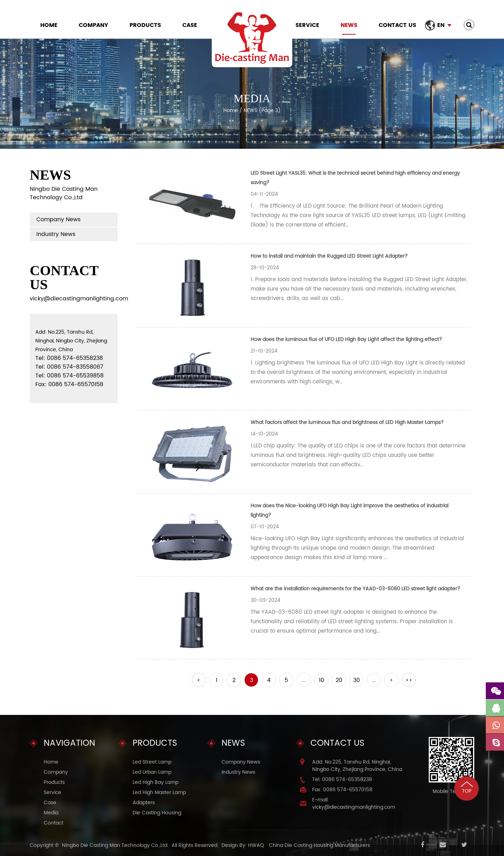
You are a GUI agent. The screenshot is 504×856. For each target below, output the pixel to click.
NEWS (349, 25)
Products (145, 25)
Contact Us (397, 25)
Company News (58, 220)
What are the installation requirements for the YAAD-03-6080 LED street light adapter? (355, 589)
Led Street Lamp (152, 762)
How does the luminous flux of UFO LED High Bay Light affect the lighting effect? (346, 339)
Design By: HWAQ (243, 845)
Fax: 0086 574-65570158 (342, 790)
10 (321, 680)
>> (409, 680)
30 (356, 680)
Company (93, 25)
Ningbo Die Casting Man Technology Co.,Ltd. (115, 845)
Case (190, 25)
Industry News (56, 234)
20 (339, 680)
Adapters (144, 803)
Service (307, 25)
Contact (54, 823)
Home (49, 25)
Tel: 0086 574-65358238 (342, 780)
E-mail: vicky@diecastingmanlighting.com (354, 803)
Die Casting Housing (157, 813)
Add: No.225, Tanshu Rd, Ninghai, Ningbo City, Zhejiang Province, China (357, 766)
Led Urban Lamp (152, 772)
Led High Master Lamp (159, 792)
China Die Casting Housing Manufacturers (319, 845)
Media (51, 813)
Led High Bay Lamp (156, 782)
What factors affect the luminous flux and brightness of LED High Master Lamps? (347, 422)
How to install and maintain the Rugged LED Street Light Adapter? (329, 256)
